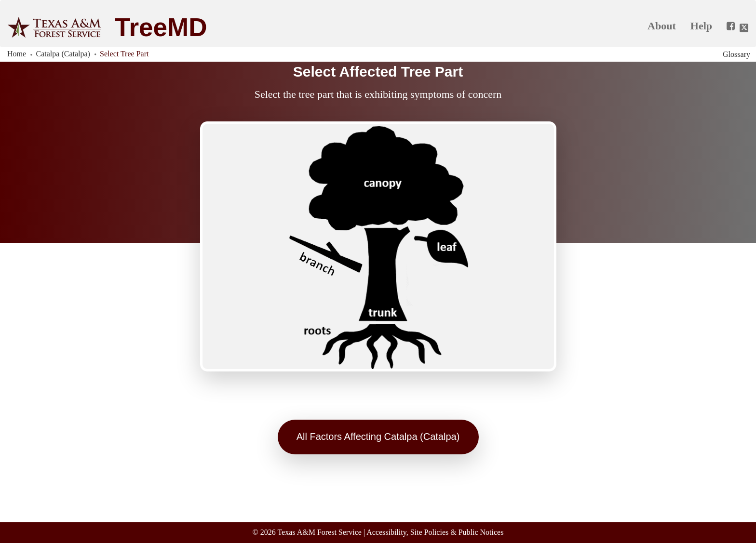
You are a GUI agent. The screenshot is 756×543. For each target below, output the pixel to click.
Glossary (736, 54)
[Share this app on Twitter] (744, 28)
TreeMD (161, 27)
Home (17, 54)
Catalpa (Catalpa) (63, 54)
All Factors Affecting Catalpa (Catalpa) (378, 437)
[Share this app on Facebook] (727, 26)
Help (701, 26)
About (662, 26)
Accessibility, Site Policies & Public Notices (435, 532)
